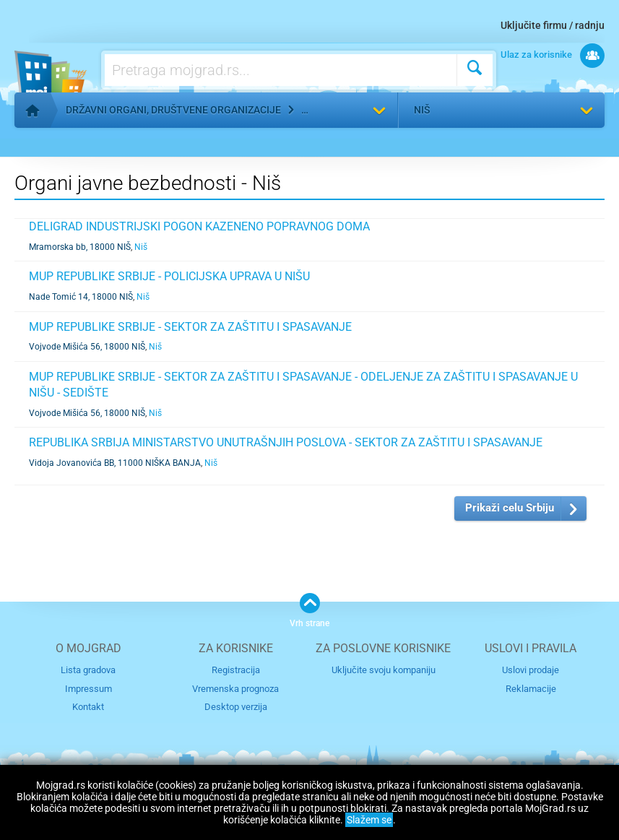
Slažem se (369, 820)
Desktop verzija (236, 707)
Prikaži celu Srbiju (510, 508)
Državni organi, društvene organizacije (173, 110)
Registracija (236, 670)
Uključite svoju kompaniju (384, 670)
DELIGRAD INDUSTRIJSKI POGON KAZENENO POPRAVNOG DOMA (199, 226)
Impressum (88, 689)
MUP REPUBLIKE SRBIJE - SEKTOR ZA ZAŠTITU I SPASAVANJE (190, 327)
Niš (422, 110)
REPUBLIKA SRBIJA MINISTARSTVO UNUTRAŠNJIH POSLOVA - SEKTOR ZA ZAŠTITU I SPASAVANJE (286, 442)
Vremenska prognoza (235, 689)
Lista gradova (88, 670)
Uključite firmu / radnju (553, 25)
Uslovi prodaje (531, 670)
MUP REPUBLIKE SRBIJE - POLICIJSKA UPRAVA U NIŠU (169, 276)
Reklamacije (531, 689)
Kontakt (88, 707)
